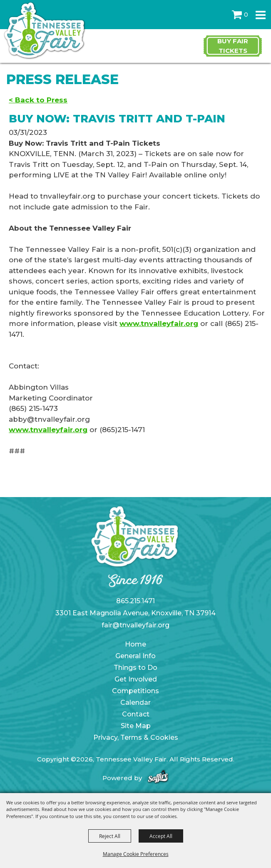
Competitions (135, 691)
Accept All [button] (161, 836)
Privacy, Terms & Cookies (136, 737)
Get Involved (136, 679)
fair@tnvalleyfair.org (135, 625)
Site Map (136, 726)
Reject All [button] (110, 836)
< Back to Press (38, 100)
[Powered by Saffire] (158, 778)
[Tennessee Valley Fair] (45, 31)
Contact (136, 714)
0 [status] (246, 15)
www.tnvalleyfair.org (159, 323)
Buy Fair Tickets (233, 46)
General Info (135, 656)
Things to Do (135, 668)
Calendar (135, 703)
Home (135, 644)
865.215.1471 (135, 601)
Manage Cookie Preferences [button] (136, 854)
